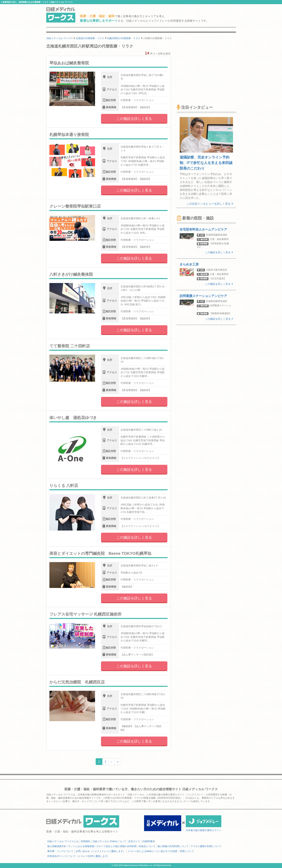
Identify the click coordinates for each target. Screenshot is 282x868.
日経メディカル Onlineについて (109, 841)
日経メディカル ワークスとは (63, 841)
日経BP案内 (149, 841)
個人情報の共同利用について (173, 846)
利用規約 (86, 841)
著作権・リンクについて (60, 851)
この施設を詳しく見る (134, 119)
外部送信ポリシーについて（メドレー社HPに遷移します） (79, 856)
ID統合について (147, 846)
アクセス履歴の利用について (206, 846)
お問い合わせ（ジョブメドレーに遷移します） (100, 851)
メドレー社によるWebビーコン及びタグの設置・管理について (161, 851)
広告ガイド (134, 841)
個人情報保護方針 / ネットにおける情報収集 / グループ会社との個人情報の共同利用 (92, 846)
